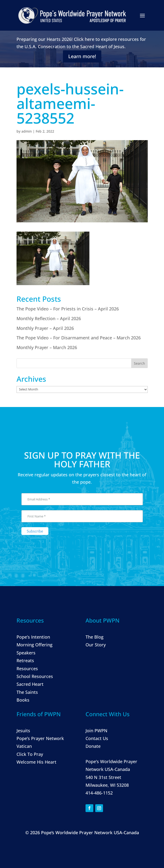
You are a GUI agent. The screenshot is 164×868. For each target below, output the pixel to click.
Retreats (25, 660)
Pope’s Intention (33, 637)
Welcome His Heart (36, 762)
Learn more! (82, 56)
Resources (27, 669)
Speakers (26, 653)
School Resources (35, 676)
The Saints (27, 692)
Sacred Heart (30, 684)
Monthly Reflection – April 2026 (49, 318)
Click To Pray (30, 754)
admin (27, 131)
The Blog (95, 637)
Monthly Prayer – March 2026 (47, 347)
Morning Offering (35, 645)
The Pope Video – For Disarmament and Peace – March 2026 (79, 338)
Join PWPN (96, 731)
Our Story (96, 645)
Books (23, 700)
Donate (93, 746)
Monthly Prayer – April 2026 (45, 328)
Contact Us (97, 738)
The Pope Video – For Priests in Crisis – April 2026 (68, 309)
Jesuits (23, 731)
